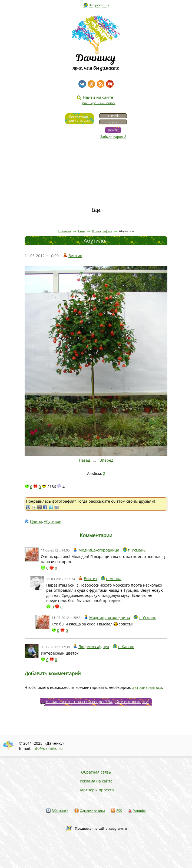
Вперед (106, 460)
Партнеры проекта (96, 790)
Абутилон (53, 521)
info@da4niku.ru (48, 748)
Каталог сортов (96, 192)
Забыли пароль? (113, 137)
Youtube (140, 811)
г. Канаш (126, 647)
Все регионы (99, 5)
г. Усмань (137, 550)
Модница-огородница (99, 550)
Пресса (96, 173)
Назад (85, 460)
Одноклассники (92, 811)
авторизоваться (147, 687)
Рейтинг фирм (96, 201)
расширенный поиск (99, 103)
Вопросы (96, 183)
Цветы (36, 521)
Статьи (96, 164)
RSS (119, 811)
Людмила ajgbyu (94, 647)
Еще (96, 210)
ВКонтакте (60, 811)
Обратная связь (96, 772)
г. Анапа (114, 579)
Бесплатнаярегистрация (80, 119)
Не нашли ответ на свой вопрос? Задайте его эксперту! (97, 702)
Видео (96, 155)
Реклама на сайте (96, 781)
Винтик (75, 256)
